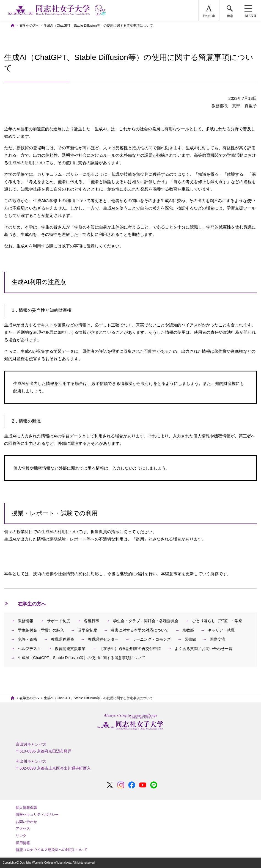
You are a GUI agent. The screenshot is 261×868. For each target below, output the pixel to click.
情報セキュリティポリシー (37, 815)
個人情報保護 (26, 808)
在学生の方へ (29, 26)
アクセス (23, 829)
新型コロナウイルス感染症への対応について (51, 850)
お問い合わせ (26, 822)
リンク (21, 836)
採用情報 (23, 843)
